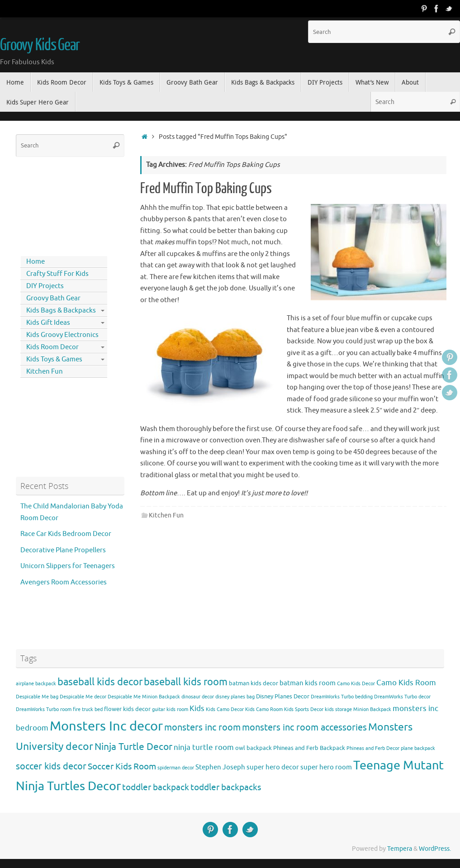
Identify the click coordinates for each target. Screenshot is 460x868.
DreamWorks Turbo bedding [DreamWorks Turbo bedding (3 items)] (342, 697)
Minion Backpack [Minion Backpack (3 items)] (372, 709)
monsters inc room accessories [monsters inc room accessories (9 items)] (304, 727)
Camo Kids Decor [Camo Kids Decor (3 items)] (356, 684)
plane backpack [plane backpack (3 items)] (418, 748)
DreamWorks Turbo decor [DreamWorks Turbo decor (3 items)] (402, 697)
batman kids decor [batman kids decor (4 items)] (254, 683)
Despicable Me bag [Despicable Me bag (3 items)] (37, 697)
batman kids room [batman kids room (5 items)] (308, 683)
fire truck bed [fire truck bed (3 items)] (88, 709)
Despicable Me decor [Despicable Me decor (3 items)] (83, 697)
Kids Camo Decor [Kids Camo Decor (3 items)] (225, 709)
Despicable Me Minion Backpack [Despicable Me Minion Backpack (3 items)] (144, 697)
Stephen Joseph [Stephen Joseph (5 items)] (220, 767)
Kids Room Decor (52, 347)
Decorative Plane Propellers (63, 550)
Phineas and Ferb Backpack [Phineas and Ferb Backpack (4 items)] (309, 748)
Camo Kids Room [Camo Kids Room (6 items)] (406, 683)
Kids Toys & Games (54, 359)
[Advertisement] (57, 204)
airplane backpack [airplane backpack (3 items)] (36, 684)
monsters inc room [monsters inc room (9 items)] (202, 727)
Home (36, 262)
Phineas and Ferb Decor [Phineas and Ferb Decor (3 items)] (373, 748)
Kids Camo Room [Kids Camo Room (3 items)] (264, 709)
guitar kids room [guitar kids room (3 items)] (170, 709)
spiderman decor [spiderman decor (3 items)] (176, 768)
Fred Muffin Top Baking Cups (206, 189)
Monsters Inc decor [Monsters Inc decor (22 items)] (106, 726)
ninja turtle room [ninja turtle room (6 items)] (204, 747)
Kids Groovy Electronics (62, 335)
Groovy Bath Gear (53, 298)
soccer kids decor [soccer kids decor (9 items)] (51, 766)
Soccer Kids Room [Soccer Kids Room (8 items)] (122, 766)
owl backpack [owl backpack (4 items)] (254, 748)
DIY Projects (45, 286)
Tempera (400, 849)
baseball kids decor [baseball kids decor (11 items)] (100, 682)
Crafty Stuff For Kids (57, 274)
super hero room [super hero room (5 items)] (326, 767)
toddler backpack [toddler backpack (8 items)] (156, 787)
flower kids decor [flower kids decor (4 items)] (127, 709)
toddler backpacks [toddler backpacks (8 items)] (226, 787)
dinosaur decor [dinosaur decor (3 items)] (198, 697)
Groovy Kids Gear (40, 45)
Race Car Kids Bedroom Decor (66, 534)
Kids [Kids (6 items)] (197, 709)
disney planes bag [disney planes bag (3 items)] (235, 697)
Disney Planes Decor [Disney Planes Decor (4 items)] (283, 696)
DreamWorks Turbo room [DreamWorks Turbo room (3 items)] (44, 709)
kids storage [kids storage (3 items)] (338, 709)
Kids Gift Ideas (48, 323)
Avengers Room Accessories (64, 582)
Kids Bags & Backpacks (61, 311)
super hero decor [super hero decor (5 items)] (273, 767)
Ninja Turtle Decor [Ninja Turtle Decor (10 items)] (133, 747)
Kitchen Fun (166, 515)
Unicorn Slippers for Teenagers (68, 566)
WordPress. (435, 849)
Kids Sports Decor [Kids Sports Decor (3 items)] (304, 709)
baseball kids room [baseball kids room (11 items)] (186, 682)
